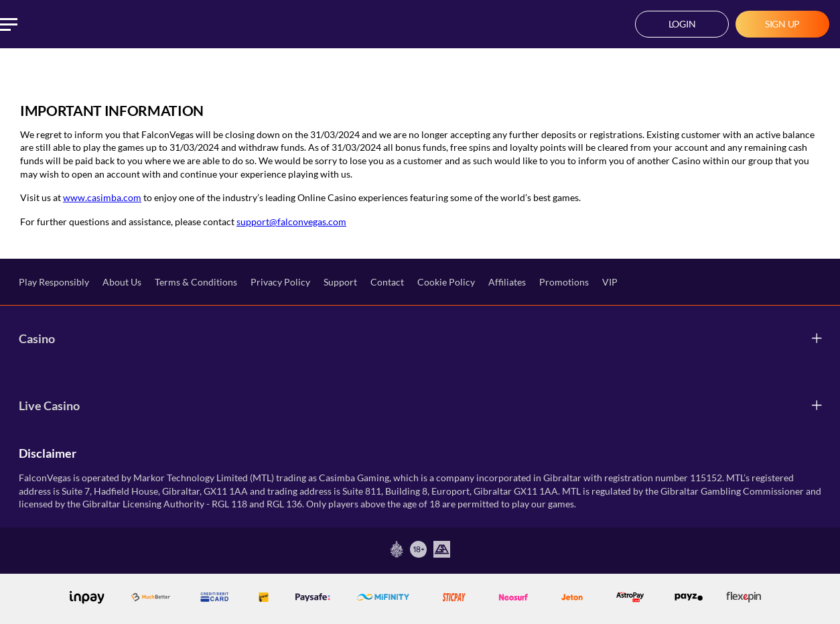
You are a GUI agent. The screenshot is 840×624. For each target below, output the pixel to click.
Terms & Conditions (196, 282)
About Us (122, 282)
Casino (37, 338)
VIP (610, 282)
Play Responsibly (54, 282)
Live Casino (49, 405)
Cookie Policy (446, 282)
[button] (682, 24)
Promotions (564, 282)
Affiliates (507, 282)
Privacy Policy (280, 282)
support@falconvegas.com (291, 222)
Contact (387, 282)
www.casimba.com (102, 197)
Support (340, 282)
